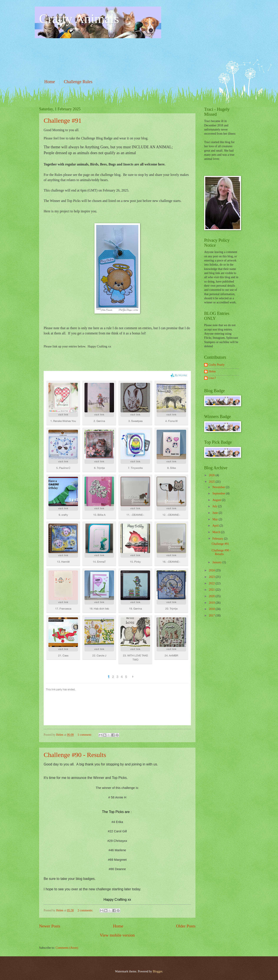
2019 (212, 603)
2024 (212, 570)
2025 (212, 482)
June (216, 513)
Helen (212, 371)
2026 (212, 475)
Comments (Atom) (67, 948)
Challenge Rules (78, 82)
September (219, 493)
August (217, 500)
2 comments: (86, 910)
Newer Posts (50, 926)
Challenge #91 (63, 120)
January (217, 562)
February (218, 539)
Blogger (157, 971)
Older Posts (186, 926)
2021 (212, 590)
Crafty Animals (79, 19)
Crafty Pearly (217, 365)
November (219, 487)
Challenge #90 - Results (75, 755)
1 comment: (85, 735)
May (216, 519)
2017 (212, 616)
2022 (212, 583)
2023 (212, 577)
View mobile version (117, 935)
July (215, 506)
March (217, 532)
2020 (212, 596)
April (216, 526)
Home (50, 82)
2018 (212, 609)
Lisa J (212, 378)
